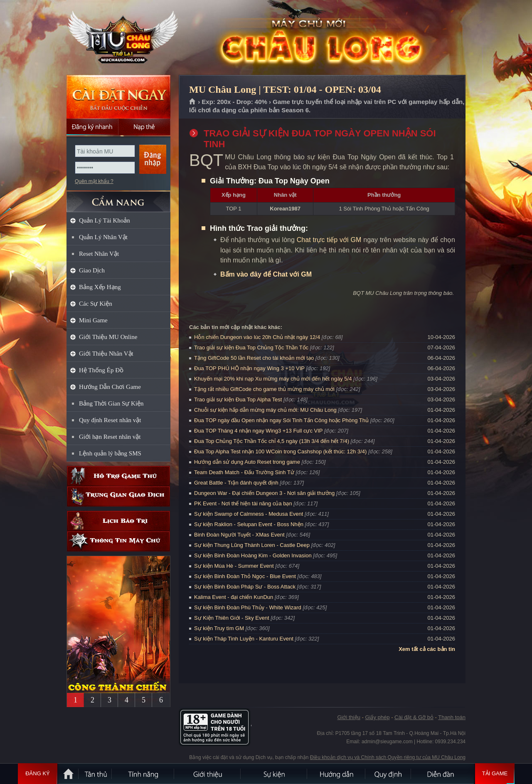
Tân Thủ (96, 774)
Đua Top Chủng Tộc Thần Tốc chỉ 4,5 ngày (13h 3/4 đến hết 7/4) (272, 441)
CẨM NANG (118, 198)
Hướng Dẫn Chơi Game (110, 387)
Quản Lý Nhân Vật (103, 237)
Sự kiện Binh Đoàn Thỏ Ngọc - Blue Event (245, 576)
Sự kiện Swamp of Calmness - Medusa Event (249, 514)
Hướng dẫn (337, 774)
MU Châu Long (118, 38)
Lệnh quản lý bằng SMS (110, 453)
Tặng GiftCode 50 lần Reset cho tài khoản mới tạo (254, 358)
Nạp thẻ (144, 127)
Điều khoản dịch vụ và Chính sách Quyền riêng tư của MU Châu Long (388, 757)
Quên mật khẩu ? (94, 181)
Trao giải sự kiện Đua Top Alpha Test (238, 399)
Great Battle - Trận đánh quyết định (236, 483)
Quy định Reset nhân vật (110, 420)
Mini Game (93, 320)
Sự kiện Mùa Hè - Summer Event (234, 566)
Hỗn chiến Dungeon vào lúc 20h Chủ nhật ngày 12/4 (257, 337)
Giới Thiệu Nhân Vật (106, 354)
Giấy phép (377, 717)
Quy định (389, 774)
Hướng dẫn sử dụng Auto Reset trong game (247, 462)
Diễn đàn (443, 774)
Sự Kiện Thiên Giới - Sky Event (232, 618)
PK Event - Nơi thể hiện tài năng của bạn (243, 503)
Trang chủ (193, 102)
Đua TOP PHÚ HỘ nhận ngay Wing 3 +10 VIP (249, 368)
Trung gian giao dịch (118, 496)
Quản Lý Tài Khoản (105, 220)
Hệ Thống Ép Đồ (101, 370)
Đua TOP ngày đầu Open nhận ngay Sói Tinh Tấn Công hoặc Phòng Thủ (281, 420)
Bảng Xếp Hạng (100, 287)
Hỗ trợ (118, 476)
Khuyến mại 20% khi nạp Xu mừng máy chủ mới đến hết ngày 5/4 (273, 379)
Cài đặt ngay (118, 97)
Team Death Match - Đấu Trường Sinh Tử (244, 472)
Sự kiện (274, 774)
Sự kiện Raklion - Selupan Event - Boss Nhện (249, 524)
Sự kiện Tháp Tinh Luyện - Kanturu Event (244, 639)
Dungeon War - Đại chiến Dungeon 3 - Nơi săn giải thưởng (264, 493)
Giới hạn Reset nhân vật (110, 437)
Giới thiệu (349, 717)
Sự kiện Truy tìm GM (219, 628)
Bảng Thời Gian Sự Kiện (111, 403)
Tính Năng (143, 774)
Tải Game (495, 774)
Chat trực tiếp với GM (329, 240)
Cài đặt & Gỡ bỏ (414, 717)
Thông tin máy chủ (118, 541)
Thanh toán (452, 717)
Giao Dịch (92, 270)
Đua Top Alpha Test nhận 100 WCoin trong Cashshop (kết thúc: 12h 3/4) (280, 451)
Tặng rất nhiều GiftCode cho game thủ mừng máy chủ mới (264, 389)
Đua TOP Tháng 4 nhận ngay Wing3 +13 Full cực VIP (258, 431)
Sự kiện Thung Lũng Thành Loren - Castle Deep (252, 545)
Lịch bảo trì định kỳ (118, 521)
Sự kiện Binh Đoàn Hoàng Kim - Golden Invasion (253, 555)
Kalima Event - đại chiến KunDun (234, 597)
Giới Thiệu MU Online (108, 337)
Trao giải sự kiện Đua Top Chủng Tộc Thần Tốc (251, 347)
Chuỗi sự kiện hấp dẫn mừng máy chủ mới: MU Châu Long (265, 410)
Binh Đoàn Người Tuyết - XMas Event (239, 535)
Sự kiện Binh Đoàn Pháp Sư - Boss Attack (245, 587)
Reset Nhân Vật (99, 254)
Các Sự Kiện (96, 304)
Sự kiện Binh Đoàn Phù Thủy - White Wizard (248, 607)
